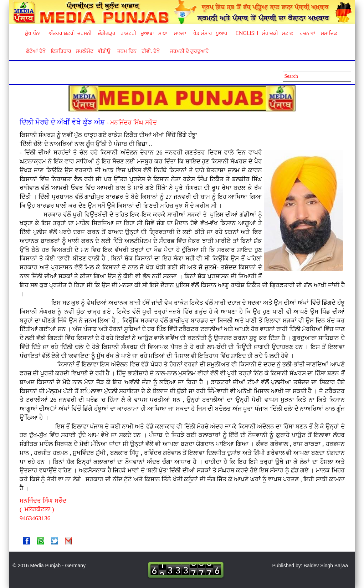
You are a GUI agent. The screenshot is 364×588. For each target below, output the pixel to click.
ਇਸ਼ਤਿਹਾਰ (61, 51)
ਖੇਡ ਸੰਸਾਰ (202, 33)
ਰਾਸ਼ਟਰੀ (128, 33)
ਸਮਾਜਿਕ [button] (329, 33)
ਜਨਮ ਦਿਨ (127, 51)
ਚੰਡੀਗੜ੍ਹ (106, 33)
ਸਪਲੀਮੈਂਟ (84, 51)
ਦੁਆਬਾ (147, 33)
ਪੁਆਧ (222, 33)
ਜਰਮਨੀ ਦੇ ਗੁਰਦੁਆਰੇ (187, 51)
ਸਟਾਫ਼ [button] (288, 33)
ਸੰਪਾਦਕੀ (270, 33)
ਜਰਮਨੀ (84, 33)
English (246, 33)
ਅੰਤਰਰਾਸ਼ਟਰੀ (60, 33)
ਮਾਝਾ (163, 33)
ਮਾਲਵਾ (180, 33)
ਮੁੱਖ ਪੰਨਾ (33, 33)
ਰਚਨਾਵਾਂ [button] (308, 33)
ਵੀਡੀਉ (104, 51)
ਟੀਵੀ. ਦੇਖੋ (150, 51)
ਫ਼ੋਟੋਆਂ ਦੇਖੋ (35, 51)
